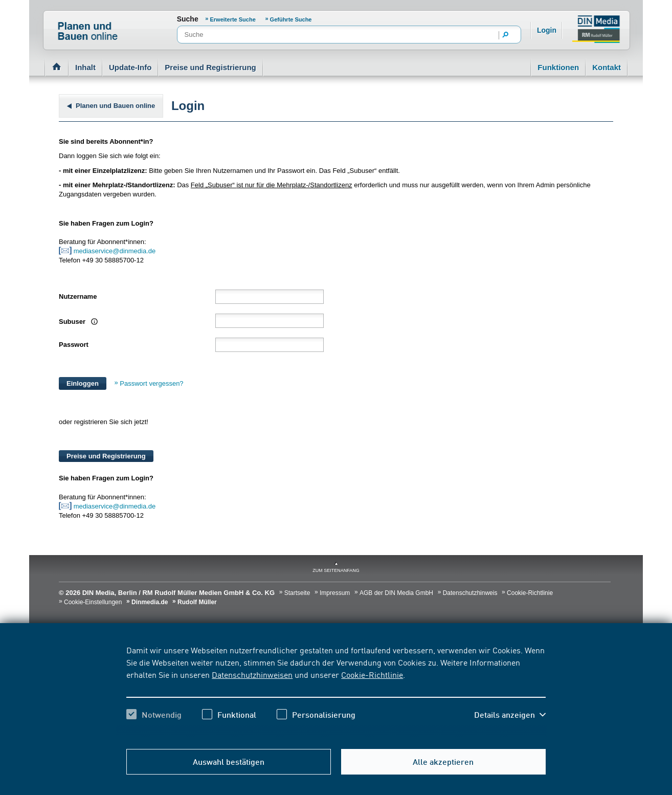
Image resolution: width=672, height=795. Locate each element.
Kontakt (607, 67)
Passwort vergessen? (151, 383)
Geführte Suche (291, 19)
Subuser (77, 322)
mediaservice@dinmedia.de (116, 251)
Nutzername (78, 296)
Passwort (74, 345)
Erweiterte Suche (233, 19)
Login (547, 30)
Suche (188, 19)
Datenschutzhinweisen (252, 674)
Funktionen (558, 67)
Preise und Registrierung (210, 67)
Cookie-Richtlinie (372, 674)
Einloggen (83, 383)
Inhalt (85, 67)
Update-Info (130, 67)
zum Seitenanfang (336, 570)
